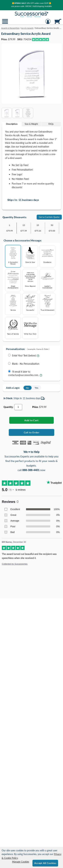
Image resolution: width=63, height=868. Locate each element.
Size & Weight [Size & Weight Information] (31, 124)
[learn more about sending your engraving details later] (41, 376)
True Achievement (47, 302)
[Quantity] (18, 407)
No (27, 388)
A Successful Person (13, 255)
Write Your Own (30, 326)
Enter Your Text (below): (24, 355)
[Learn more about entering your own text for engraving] (38, 357)
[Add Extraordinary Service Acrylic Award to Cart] (32, 420)
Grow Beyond (30, 278)
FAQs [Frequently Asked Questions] (51, 124)
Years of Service (13, 326)
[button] (5, 23)
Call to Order (32, 432)
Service (13, 302)
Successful (30, 302)
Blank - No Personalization (26, 364)
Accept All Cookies (45, 863)
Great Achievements (13, 279)
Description (12, 124)
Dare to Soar (30, 255)
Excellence (47, 255)
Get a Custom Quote (49, 217)
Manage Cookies (21, 862)
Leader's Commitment (47, 279)
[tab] (12, 124)
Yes (37, 388)
